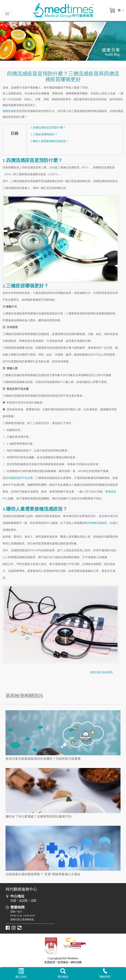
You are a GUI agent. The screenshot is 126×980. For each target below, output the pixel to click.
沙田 (34, 900)
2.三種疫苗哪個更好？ (44, 134)
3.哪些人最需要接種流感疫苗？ (50, 141)
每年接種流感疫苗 (96, 523)
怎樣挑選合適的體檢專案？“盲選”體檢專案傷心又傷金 (43, 874)
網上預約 (21, 973)
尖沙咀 (23, 900)
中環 (13, 900)
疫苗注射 (96, 672)
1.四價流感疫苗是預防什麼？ (48, 128)
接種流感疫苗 (11, 111)
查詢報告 (63, 973)
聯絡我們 (105, 973)
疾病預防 (107, 672)
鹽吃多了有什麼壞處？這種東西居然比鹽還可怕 (38, 816)
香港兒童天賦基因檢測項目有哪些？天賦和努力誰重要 (43, 759)
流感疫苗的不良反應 (20, 478)
